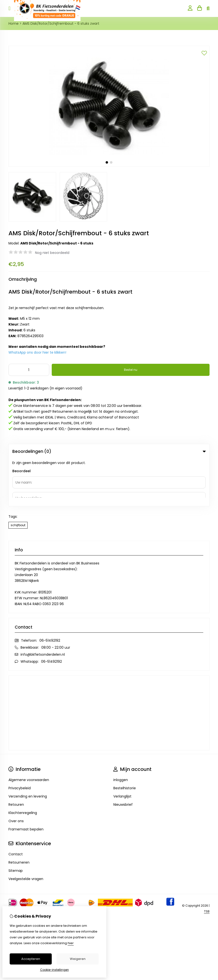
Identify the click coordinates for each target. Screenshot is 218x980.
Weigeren (78, 959)
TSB (207, 864)
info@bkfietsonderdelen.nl (43, 607)
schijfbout (18, 478)
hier (71, 943)
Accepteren (31, 959)
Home (14, 23)
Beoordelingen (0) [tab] (109, 451)
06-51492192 (50, 593)
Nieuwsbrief (123, 757)
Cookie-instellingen (54, 970)
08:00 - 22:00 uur (56, 600)
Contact (16, 807)
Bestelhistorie (125, 741)
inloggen (121, 732)
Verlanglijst (122, 749)
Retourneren (19, 815)
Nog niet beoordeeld (52, 253)
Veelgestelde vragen (26, 831)
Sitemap (16, 823)
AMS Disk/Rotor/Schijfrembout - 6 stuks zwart (61, 23)
